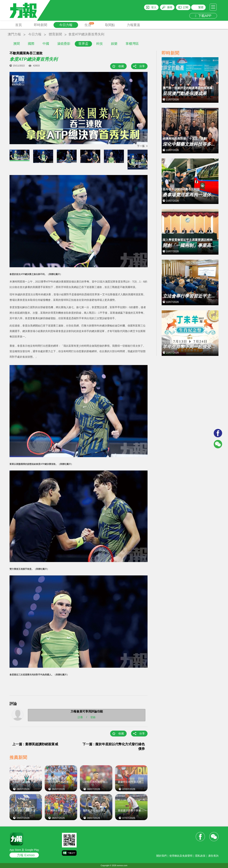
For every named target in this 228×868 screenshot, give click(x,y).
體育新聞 (55, 34)
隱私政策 (200, 856)
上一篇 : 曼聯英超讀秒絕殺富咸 (35, 744)
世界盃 (83, 44)
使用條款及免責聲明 (181, 856)
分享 (142, 66)
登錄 (93, 717)
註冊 (80, 717)
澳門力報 (14, 34)
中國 (46, 44)
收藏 (121, 66)
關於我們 (161, 856)
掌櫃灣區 (132, 44)
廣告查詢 (213, 856)
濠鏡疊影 (64, 44)
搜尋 (170, 7)
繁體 (201, 7)
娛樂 (114, 44)
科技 (100, 44)
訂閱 (186, 7)
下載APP (203, 16)
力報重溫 (133, 25)
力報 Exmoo (26, 855)
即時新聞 (41, 25)
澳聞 (16, 44)
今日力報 (66, 25)
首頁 (19, 25)
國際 (31, 44)
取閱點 (110, 25)
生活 (89, 24)
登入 (154, 7)
